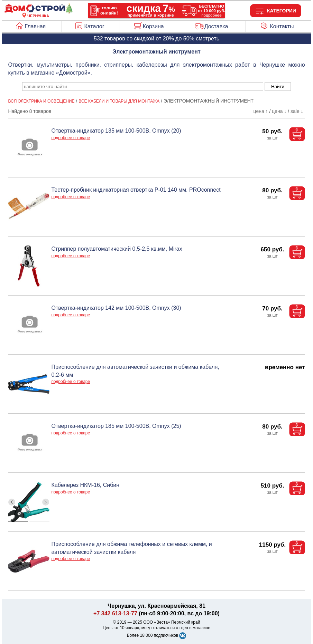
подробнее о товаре (71, 138)
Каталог (94, 26)
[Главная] (38, 12)
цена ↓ (279, 111)
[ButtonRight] (46, 502)
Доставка (216, 26)
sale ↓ (297, 111)
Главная (35, 26)
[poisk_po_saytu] (143, 86)
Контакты (282, 26)
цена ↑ (261, 111)
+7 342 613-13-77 (115, 613)
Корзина (153, 26)
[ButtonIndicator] (29, 520)
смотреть (208, 39)
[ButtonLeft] (12, 502)
